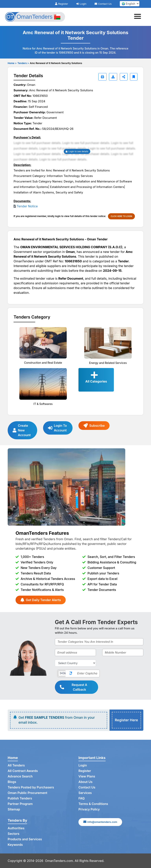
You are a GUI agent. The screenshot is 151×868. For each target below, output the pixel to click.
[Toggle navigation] (139, 17)
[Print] (102, 77)
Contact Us (103, 4)
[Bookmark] (134, 77)
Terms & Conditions (93, 804)
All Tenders (16, 765)
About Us (85, 782)
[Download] (113, 77)
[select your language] (130, 4)
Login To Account (57, 428)
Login (81, 4)
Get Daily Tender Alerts (41, 600)
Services (85, 793)
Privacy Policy (89, 809)
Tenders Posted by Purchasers (31, 787)
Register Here (126, 720)
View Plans (87, 776)
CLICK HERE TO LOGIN (121, 216)
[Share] (124, 77)
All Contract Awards (23, 771)
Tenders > (23, 63)
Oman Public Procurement (28, 793)
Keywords (15, 845)
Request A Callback (74, 687)
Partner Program (20, 804)
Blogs (12, 782)
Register (62, 4)
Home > (12, 63)
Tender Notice (27, 206)
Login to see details (77, 151)
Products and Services (25, 839)
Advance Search (20, 776)
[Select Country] (75, 663)
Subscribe (94, 426)
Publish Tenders (20, 798)
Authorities (16, 828)
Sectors (14, 834)
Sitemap (14, 809)
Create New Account (22, 430)
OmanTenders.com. (59, 861)
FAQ (81, 798)
